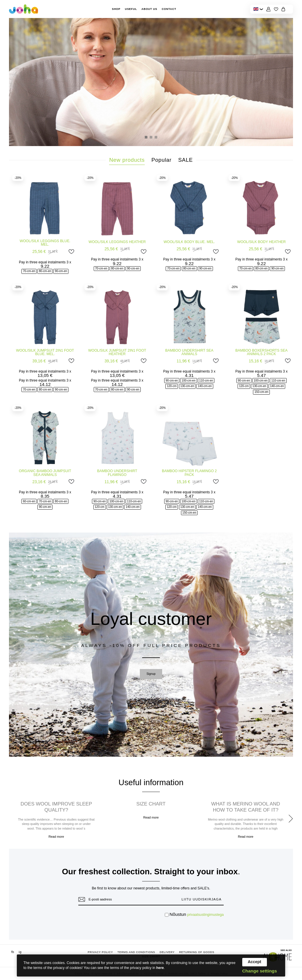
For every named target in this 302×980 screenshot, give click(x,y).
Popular (161, 160)
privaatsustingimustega (205, 915)
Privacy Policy (100, 952)
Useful (131, 9)
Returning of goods (197, 952)
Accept (254, 962)
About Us (149, 9)
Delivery (167, 952)
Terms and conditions (136, 952)
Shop (116, 9)
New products (127, 160)
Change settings (260, 971)
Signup (151, 674)
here (160, 968)
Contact (169, 9)
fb (13, 952)
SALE (185, 160)
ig (20, 952)
